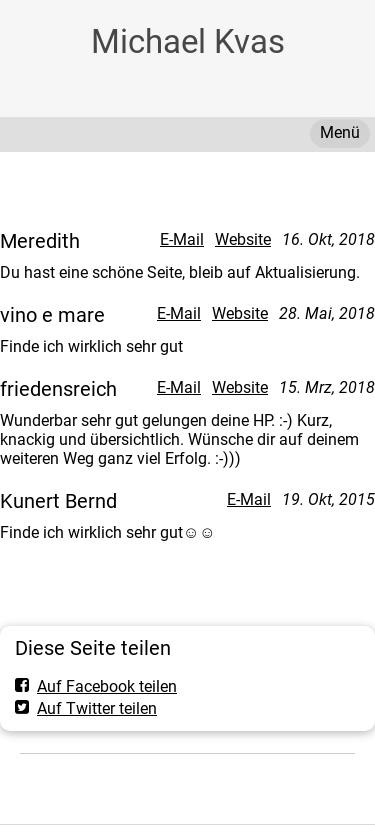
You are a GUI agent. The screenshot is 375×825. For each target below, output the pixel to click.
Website (243, 239)
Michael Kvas (188, 41)
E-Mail (182, 239)
